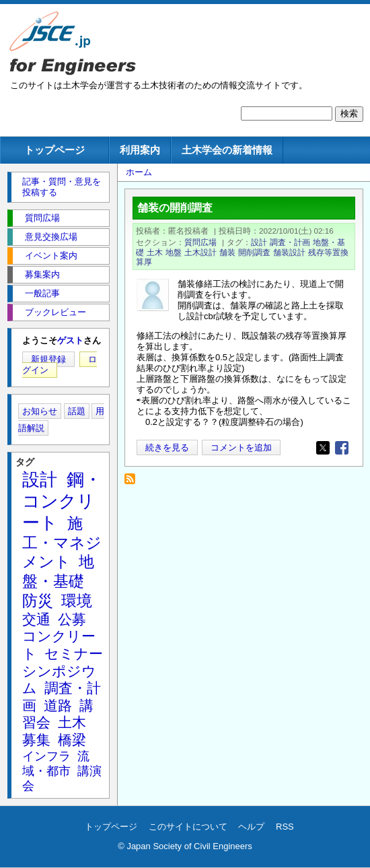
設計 (259, 242)
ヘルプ (251, 827)
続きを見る (167, 447)
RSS (285, 827)
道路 (58, 705)
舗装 (227, 252)
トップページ (54, 150)
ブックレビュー (55, 312)
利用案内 (140, 150)
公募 (72, 619)
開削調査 (254, 252)
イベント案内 (51, 256)
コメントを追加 (241, 447)
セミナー (74, 654)
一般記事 (42, 293)
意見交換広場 (51, 237)
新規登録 (48, 359)
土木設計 (200, 252)
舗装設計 (289, 252)
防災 (38, 601)
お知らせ (40, 411)
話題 (77, 411)
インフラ (46, 756)
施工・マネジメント (62, 543)
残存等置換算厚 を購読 (134, 482)
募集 (36, 740)
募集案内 (42, 274)
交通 (36, 619)
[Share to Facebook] (342, 448)
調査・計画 (290, 242)
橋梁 (72, 740)
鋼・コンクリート (62, 501)
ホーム (139, 172)
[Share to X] (323, 448)
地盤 (174, 252)
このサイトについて (188, 827)
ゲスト (70, 340)
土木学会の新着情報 (227, 150)
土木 (155, 252)
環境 (77, 601)
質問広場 (200, 242)
